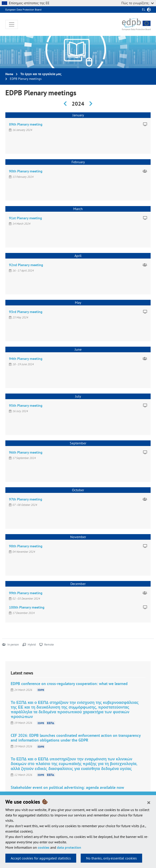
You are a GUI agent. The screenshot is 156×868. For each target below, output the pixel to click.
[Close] (149, 802)
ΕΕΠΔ (51, 723)
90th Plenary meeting (26, 171)
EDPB (41, 690)
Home (9, 74)
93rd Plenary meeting (26, 312)
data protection (69, 847)
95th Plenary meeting (26, 405)
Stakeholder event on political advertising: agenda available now (67, 787)
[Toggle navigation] (12, 24)
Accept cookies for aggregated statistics (41, 858)
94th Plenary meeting (26, 359)
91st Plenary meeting (25, 218)
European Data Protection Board (23, 10)
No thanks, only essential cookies (111, 858)
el (144, 9)
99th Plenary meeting (26, 593)
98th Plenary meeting (26, 546)
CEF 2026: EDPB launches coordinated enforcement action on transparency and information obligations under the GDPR (76, 738)
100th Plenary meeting (27, 607)
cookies (44, 847)
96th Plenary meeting (26, 452)
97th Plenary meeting (26, 499)
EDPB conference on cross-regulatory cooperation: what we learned (69, 684)
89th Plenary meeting (26, 124)
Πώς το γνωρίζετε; (138, 3)
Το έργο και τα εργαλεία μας (41, 74)
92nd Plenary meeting (26, 265)
